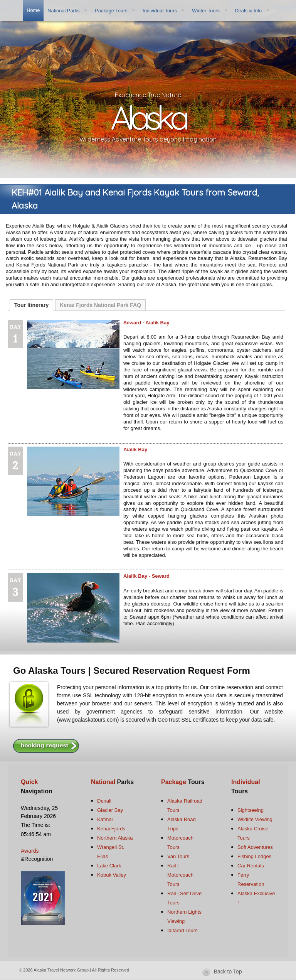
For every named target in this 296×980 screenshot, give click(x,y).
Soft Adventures (255, 847)
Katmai (105, 819)
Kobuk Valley (112, 875)
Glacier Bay (110, 810)
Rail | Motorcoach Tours (180, 875)
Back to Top (228, 972)
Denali (104, 801)
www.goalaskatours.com (88, 720)
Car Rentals (251, 866)
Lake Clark (109, 866)
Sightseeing (251, 810)
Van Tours (178, 856)
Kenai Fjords (111, 829)
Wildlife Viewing (255, 819)
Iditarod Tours (182, 930)
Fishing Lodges (254, 856)
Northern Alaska (115, 838)
